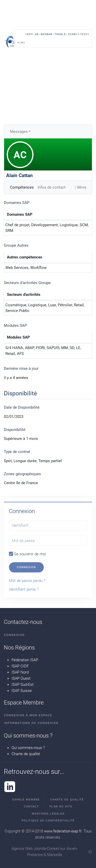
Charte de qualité (26, 754)
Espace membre (26, 800)
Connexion (26, 567)
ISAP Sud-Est (23, 685)
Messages (19, 132)
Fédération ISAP (25, 660)
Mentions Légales (48, 814)
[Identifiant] (48, 525)
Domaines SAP (17, 203)
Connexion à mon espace (28, 715)
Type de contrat (17, 452)
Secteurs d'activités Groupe (27, 283)
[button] (53, 41)
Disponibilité (15, 430)
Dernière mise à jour (21, 368)
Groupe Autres (16, 245)
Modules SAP (15, 325)
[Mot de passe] (48, 541)
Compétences (22, 187)
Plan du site (61, 806)
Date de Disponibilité (22, 407)
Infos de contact (52, 187)
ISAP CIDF (20, 666)
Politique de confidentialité (48, 821)
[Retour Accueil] (9, 42)
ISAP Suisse (22, 691)
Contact (31, 806)
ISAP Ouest (21, 678)
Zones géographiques (22, 474)
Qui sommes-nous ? (28, 748)
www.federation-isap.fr (63, 831)
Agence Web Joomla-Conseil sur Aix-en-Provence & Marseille (52, 852)
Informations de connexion (31, 723)
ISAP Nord (20, 672)
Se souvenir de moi (27, 554)
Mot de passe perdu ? (27, 581)
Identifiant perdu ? (24, 589)
